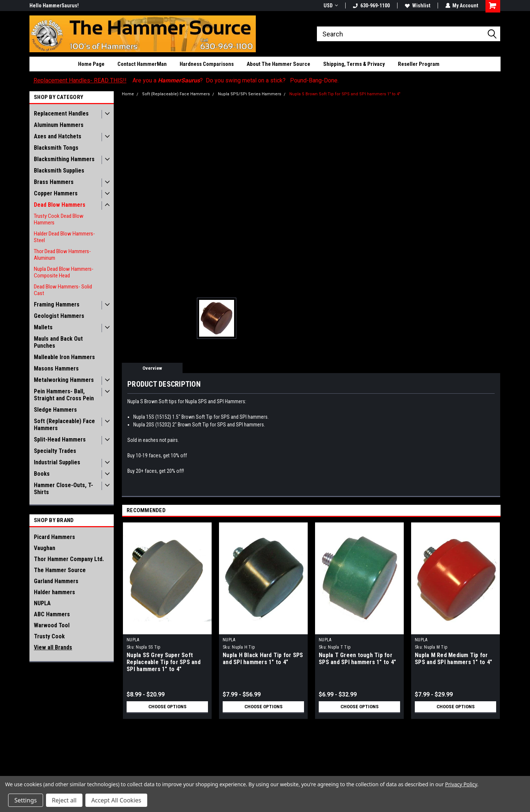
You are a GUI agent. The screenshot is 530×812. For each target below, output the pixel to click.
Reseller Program (419, 64)
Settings (26, 800)
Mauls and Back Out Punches (58, 342)
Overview (152, 368)
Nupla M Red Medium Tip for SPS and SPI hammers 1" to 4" (453, 659)
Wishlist (417, 6)
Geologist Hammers (59, 316)
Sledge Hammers (55, 410)
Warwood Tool (52, 625)
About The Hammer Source (278, 64)
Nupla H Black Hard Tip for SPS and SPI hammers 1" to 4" (263, 659)
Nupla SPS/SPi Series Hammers (250, 94)
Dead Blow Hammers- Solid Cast (63, 290)
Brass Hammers (54, 182)
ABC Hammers (52, 614)
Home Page (91, 64)
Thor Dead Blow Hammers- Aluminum (62, 255)
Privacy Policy (461, 784)
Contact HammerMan (142, 64)
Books (42, 474)
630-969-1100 (371, 6)
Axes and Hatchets (58, 136)
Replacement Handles (61, 114)
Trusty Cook (49, 636)
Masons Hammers (56, 368)
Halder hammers (54, 592)
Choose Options (167, 707)
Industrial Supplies (57, 462)
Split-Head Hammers (60, 439)
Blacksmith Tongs (56, 148)
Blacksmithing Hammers (64, 159)
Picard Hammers (54, 537)
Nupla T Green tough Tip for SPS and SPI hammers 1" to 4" (357, 659)
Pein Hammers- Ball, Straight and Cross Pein (64, 395)
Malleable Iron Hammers (64, 357)
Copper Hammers (56, 193)
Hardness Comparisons (207, 64)
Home (128, 94)
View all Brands (53, 647)
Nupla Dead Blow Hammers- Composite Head (64, 272)
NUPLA (42, 603)
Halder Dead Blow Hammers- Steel (64, 237)
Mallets (43, 327)
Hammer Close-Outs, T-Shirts (63, 489)
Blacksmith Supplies (59, 171)
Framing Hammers (57, 304)
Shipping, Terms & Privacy (354, 64)
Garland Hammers (56, 581)
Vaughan (45, 548)
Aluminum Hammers (59, 125)
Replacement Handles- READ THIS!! (80, 80)
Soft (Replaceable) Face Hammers (64, 425)
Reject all (64, 800)
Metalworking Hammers (64, 380)
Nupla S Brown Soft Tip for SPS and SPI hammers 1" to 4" (345, 94)
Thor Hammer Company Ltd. (69, 559)
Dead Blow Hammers (60, 205)
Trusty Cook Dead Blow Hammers (59, 219)
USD (330, 6)
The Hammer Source (60, 570)
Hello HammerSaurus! (54, 6)
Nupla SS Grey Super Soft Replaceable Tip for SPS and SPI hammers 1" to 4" (164, 662)
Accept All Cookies (116, 800)
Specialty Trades (55, 451)
